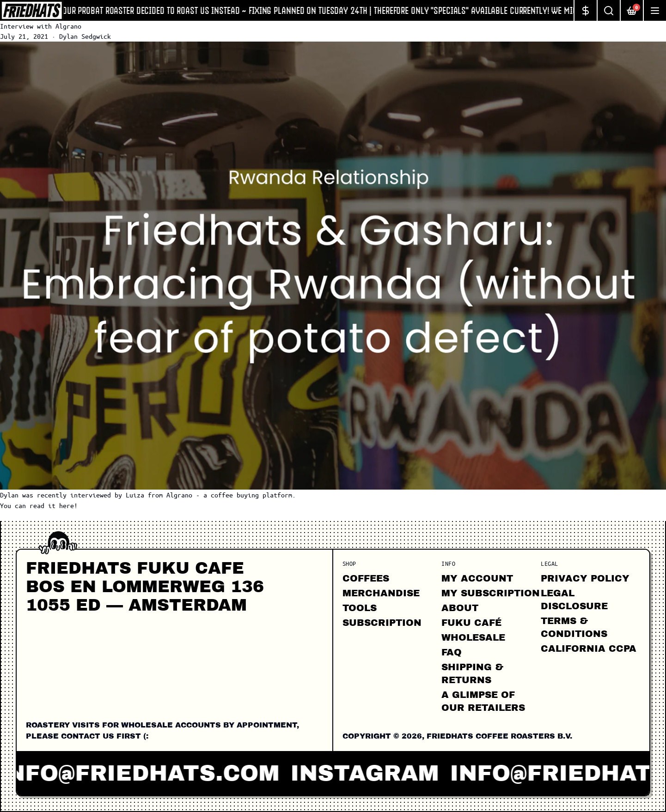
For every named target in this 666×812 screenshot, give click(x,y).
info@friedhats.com (144, 773)
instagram (370, 773)
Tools (360, 608)
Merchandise (381, 593)
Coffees (366, 578)
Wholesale (473, 637)
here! (68, 505)
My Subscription (491, 593)
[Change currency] (585, 10)
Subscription (382, 623)
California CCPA (589, 648)
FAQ (452, 652)
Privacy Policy (585, 578)
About (460, 608)
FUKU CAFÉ (471, 623)
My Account (477, 578)
